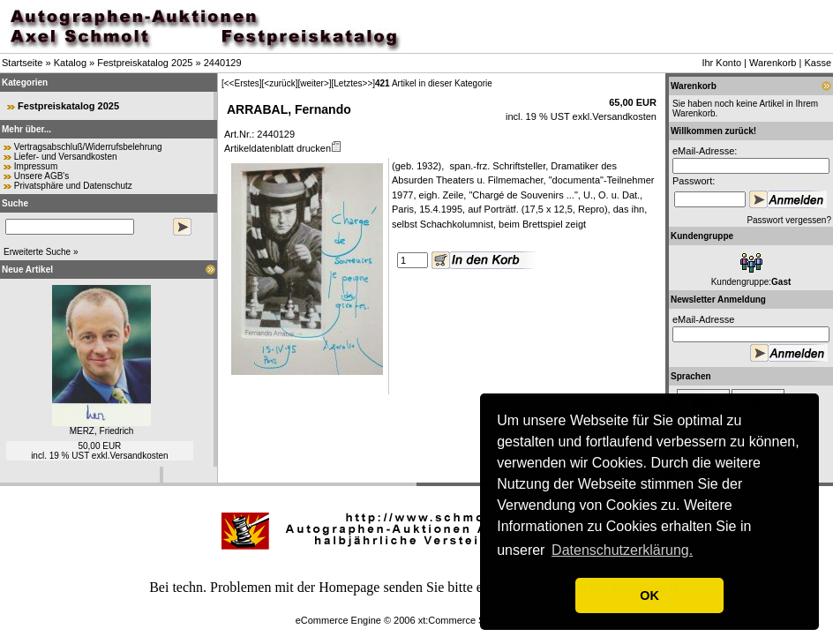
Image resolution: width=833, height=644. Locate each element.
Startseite (22, 63)
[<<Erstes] (242, 83)
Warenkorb (773, 63)
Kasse (818, 63)
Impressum (36, 166)
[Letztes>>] (353, 83)
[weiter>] (314, 83)
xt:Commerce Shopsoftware (478, 620)
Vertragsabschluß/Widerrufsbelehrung (88, 147)
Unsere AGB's (42, 176)
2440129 (223, 63)
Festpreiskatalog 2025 (145, 63)
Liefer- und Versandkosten (66, 157)
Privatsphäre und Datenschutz (73, 186)
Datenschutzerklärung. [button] (622, 550)
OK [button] (649, 595)
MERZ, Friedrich (102, 431)
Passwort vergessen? (789, 220)
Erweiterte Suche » (41, 252)
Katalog (70, 63)
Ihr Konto (721, 63)
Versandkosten (139, 456)
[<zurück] (280, 83)
